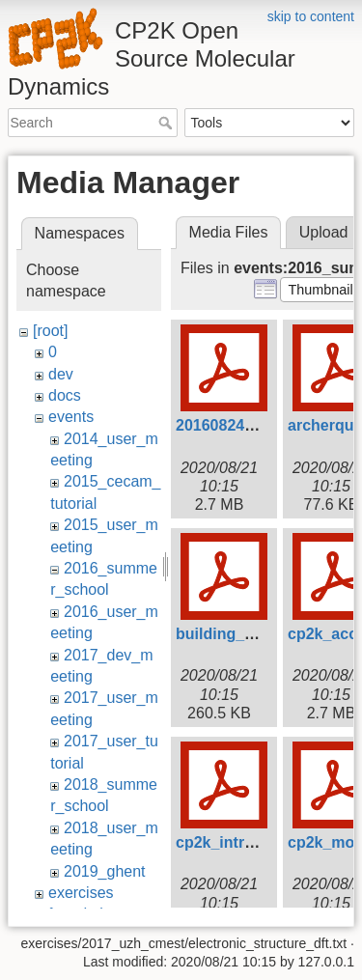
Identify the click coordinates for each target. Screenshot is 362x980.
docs (65, 395)
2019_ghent (105, 871)
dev (61, 374)
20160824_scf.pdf (240, 425)
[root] (50, 331)
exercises (81, 893)
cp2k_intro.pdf (229, 842)
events (71, 417)
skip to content (311, 16)
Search (167, 123)
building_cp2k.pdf (242, 634)
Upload (324, 232)
